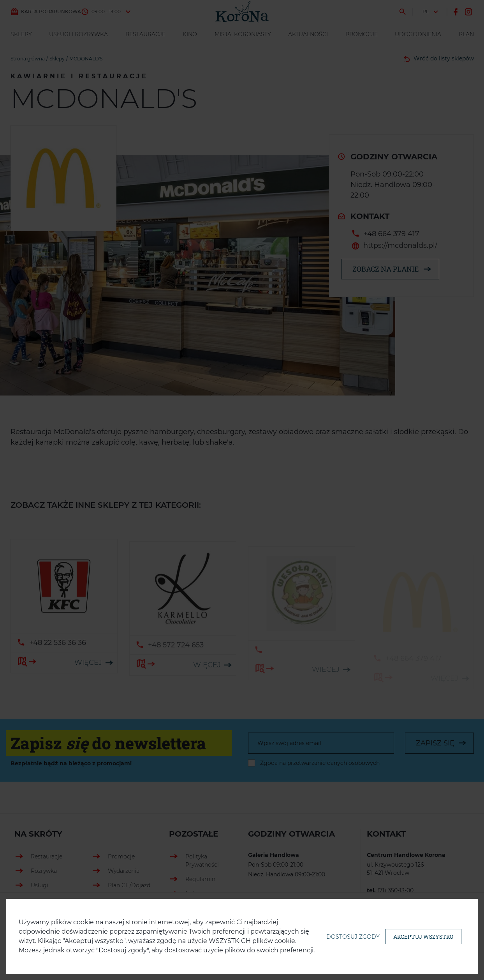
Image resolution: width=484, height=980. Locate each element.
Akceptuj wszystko (423, 937)
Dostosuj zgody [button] (353, 937)
